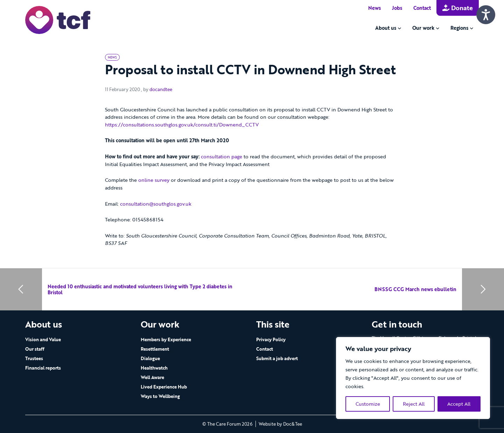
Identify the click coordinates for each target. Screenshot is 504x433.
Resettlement (155, 349)
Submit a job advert (277, 358)
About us (386, 28)
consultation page (222, 156)
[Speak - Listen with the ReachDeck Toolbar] (486, 15)
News (374, 8)
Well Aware (152, 377)
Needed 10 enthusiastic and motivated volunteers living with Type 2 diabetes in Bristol (140, 290)
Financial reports (43, 368)
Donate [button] (458, 8)
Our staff (35, 349)
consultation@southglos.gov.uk (156, 204)
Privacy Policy (271, 339)
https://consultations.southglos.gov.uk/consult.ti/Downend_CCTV (182, 125)
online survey (154, 180)
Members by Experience (166, 339)
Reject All (414, 404)
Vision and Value (43, 339)
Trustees (34, 358)
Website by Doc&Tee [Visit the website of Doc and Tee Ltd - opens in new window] (280, 424)
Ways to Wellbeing (160, 396)
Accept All (459, 404)
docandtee (161, 89)
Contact (422, 8)
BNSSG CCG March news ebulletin (415, 289)
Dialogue (150, 358)
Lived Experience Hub (164, 387)
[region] (413, 378)
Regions (459, 28)
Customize (368, 404)
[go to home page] (58, 19)
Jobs (397, 8)
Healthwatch (154, 368)
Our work (423, 28)
